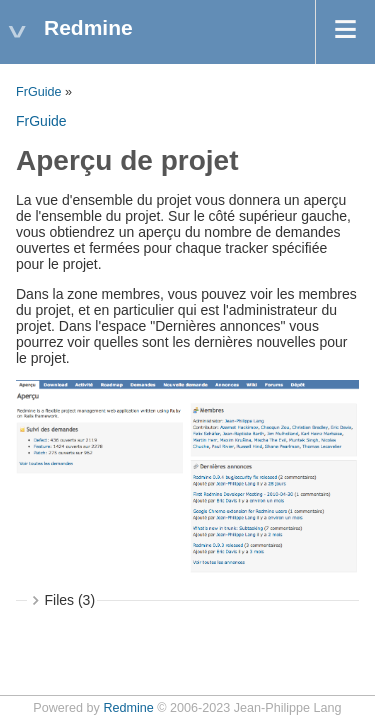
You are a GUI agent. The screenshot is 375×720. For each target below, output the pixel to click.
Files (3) (70, 600)
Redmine (128, 708)
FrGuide (39, 92)
